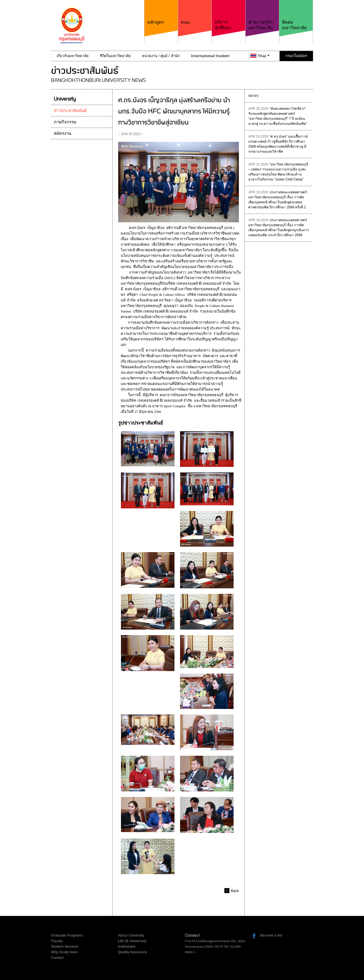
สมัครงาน (62, 133)
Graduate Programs (67, 935)
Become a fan (271, 935)
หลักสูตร (161, 12)
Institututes (127, 946)
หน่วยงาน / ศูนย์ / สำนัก (161, 56)
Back (235, 891)
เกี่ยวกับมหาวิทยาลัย (73, 56)
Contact (57, 958)
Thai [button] (264, 56)
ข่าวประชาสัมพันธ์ (70, 111)
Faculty (57, 941)
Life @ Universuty (132, 941)
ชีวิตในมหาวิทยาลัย (115, 56)
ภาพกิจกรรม (65, 122)
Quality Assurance (133, 952)
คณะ (195, 12)
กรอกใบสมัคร (296, 56)
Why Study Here (64, 952)
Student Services (65, 946)
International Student (210, 56)
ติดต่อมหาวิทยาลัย (296, 15)
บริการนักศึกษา (229, 15)
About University (131, 935)
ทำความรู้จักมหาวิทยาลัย (262, 15)
